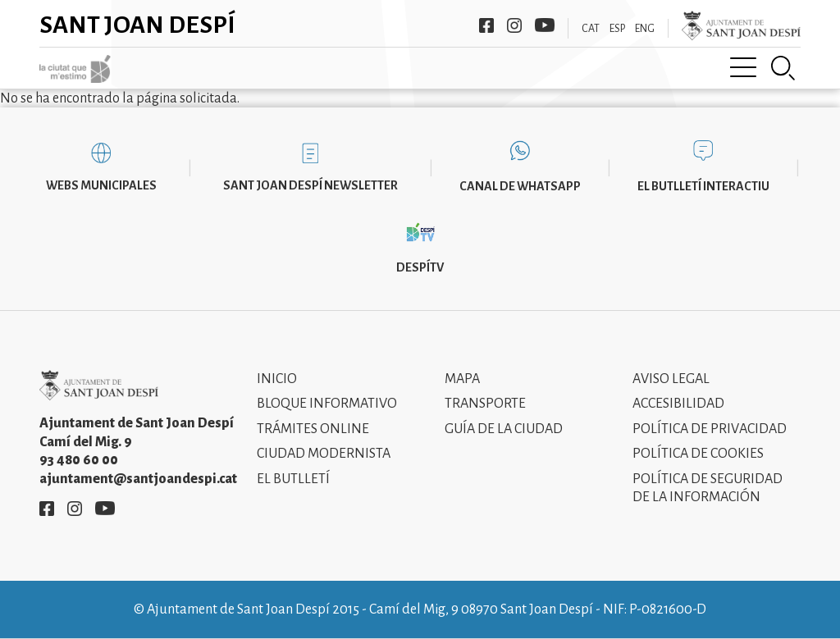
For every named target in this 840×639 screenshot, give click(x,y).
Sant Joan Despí (137, 25)
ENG (645, 29)
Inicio (277, 379)
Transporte (485, 404)
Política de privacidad (710, 429)
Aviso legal (671, 379)
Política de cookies (698, 454)
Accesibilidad (678, 404)
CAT (591, 29)
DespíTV (420, 267)
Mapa (462, 379)
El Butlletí (293, 479)
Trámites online (313, 429)
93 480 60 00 (79, 460)
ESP (617, 29)
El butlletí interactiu (703, 186)
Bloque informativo (327, 404)
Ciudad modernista (324, 454)
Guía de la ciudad (504, 429)
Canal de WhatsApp (520, 186)
